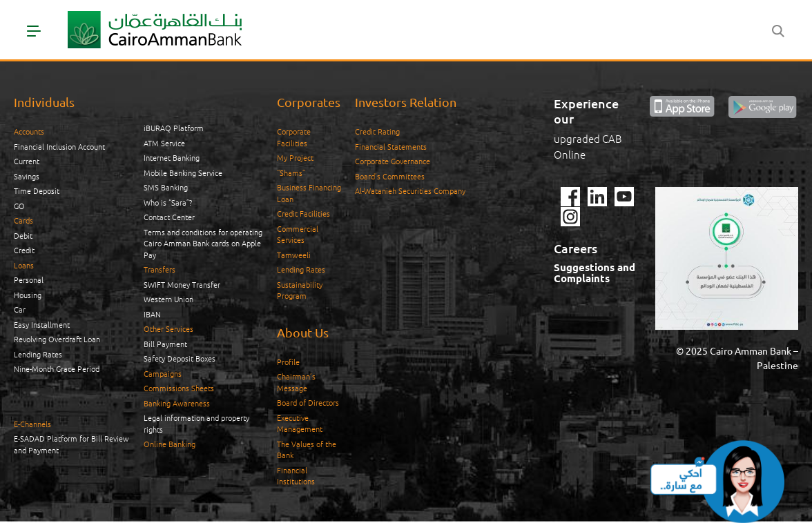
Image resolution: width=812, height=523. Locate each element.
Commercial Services (298, 234)
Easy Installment (42, 324)
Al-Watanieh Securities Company (410, 190)
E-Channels (32, 424)
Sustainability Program (300, 290)
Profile (288, 362)
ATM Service (164, 143)
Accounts (29, 131)
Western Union (168, 299)
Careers (576, 248)
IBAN (152, 314)
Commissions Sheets (179, 388)
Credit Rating (377, 131)
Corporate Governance (393, 161)
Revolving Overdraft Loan (57, 339)
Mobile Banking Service (183, 172)
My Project (295, 157)
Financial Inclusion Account (59, 146)
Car (20, 309)
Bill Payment (165, 344)
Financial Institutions (296, 476)
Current (27, 161)
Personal (29, 279)
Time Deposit (37, 190)
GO (19, 206)
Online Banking (170, 444)
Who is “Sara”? (168, 202)
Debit (23, 235)
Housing (28, 295)
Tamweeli (294, 255)
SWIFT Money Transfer (182, 284)
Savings (27, 176)
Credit (24, 250)
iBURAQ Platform (174, 128)
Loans (24, 265)
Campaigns (163, 373)
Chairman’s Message (296, 382)
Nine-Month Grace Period (57, 368)
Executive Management (300, 423)
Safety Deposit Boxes (180, 358)
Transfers (159, 269)
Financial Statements (391, 146)
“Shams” (291, 172)
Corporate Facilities (294, 137)
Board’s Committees (390, 176)
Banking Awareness (177, 403)
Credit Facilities (303, 213)
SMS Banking (166, 187)
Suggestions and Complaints (594, 273)
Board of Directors (308, 402)
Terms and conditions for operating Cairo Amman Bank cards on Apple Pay (203, 243)
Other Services (168, 328)
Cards (23, 220)
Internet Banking (172, 157)
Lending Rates (38, 354)
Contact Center (169, 217)
